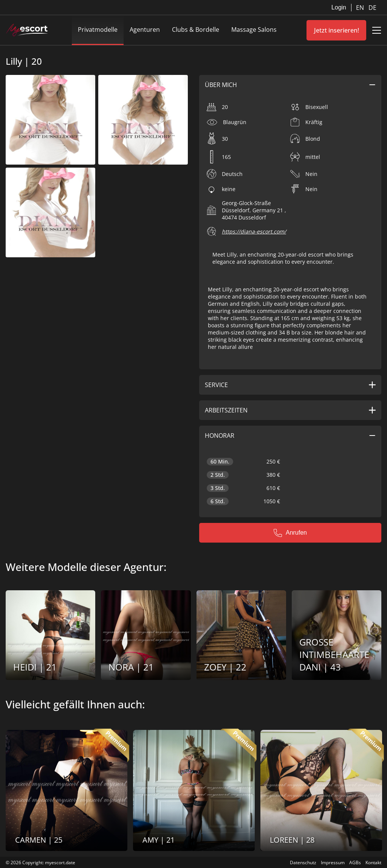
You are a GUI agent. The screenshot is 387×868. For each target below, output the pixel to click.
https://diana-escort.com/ (254, 231)
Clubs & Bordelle (196, 30)
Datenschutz (303, 863)
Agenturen (145, 30)
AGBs (355, 863)
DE (372, 8)
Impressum (333, 863)
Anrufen (290, 533)
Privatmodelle (98, 30)
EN (361, 8)
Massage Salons (254, 30)
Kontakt (373, 863)
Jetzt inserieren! (337, 30)
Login (339, 7)
